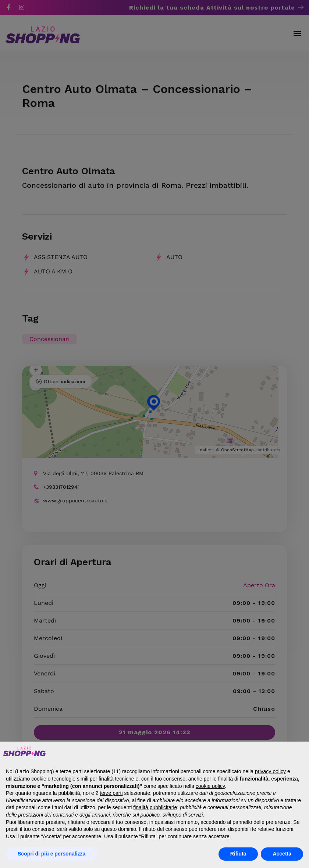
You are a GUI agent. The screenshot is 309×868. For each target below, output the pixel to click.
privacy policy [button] (270, 771)
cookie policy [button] (210, 786)
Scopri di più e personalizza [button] (51, 854)
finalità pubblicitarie (155, 807)
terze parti (111, 793)
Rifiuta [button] (238, 854)
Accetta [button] (282, 854)
